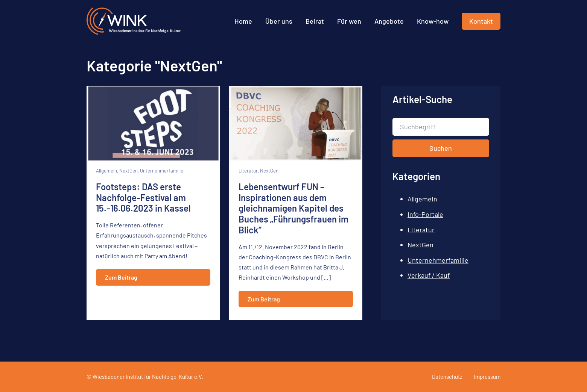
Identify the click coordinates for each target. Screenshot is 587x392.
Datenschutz (447, 377)
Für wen (349, 21)
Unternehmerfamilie (438, 260)
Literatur (421, 230)
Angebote (389, 21)
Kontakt (481, 21)
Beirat (315, 21)
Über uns (279, 21)
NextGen (420, 245)
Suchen (441, 148)
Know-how (433, 21)
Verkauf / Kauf (429, 275)
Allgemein (422, 199)
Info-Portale (425, 214)
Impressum (487, 377)
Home (243, 21)
